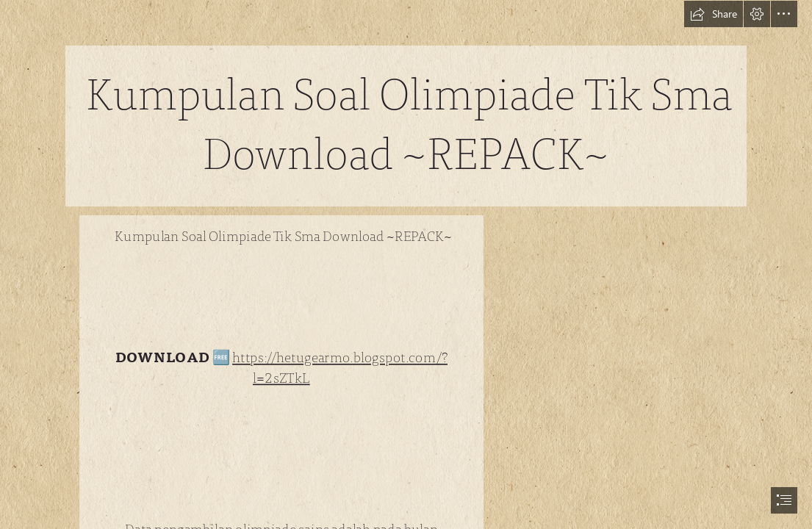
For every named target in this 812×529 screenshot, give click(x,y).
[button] (714, 14)
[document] (406, 264)
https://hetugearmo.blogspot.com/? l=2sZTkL (340, 368)
